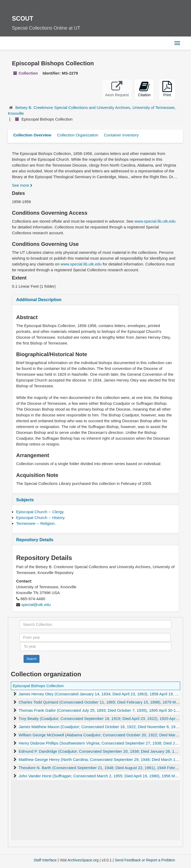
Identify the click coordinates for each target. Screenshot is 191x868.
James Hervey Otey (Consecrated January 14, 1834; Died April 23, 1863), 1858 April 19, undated (104, 694)
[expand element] (15, 694)
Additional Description (39, 300)
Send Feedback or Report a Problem (145, 860)
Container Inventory (121, 135)
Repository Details (35, 540)
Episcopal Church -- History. (41, 518)
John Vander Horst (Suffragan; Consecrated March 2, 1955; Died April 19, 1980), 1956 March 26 (103, 776)
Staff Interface (45, 860)
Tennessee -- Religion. (36, 523)
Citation (144, 89)
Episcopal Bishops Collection (38, 686)
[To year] (96, 646)
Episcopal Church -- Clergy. (40, 512)
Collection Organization (77, 135)
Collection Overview (32, 135)
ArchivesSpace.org (83, 860)
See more (22, 185)
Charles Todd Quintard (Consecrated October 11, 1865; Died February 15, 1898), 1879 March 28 (104, 702)
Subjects (25, 500)
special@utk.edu (36, 605)
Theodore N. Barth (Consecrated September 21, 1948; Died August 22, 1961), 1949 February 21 (103, 768)
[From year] (95, 637)
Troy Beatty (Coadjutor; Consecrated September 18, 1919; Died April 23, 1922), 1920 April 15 (101, 718)
